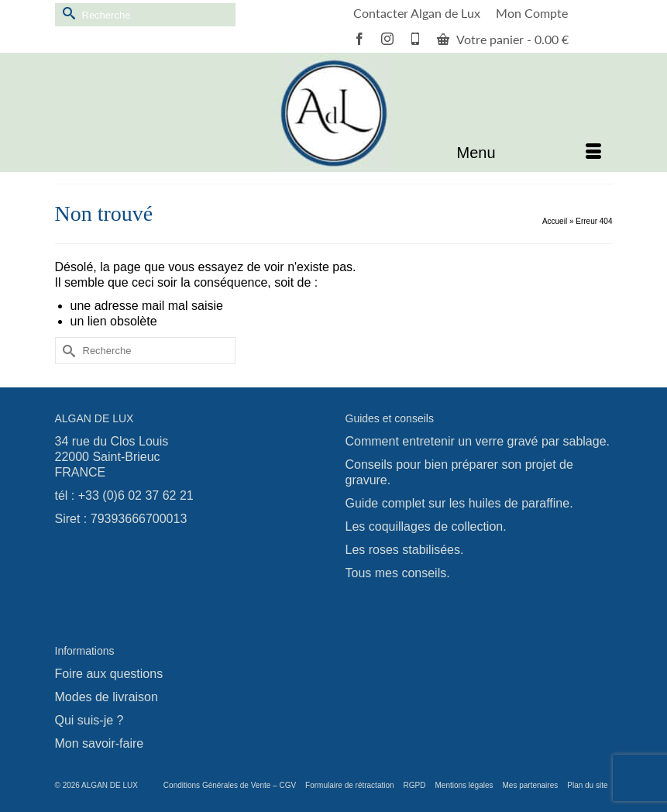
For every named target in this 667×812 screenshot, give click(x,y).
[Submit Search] (67, 13)
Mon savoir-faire (100, 743)
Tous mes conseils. (398, 573)
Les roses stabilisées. (405, 550)
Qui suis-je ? (89, 720)
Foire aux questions (109, 674)
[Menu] (529, 153)
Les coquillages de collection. (426, 526)
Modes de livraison (107, 697)
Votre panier (503, 39)
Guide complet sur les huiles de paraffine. (459, 503)
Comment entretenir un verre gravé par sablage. (478, 441)
